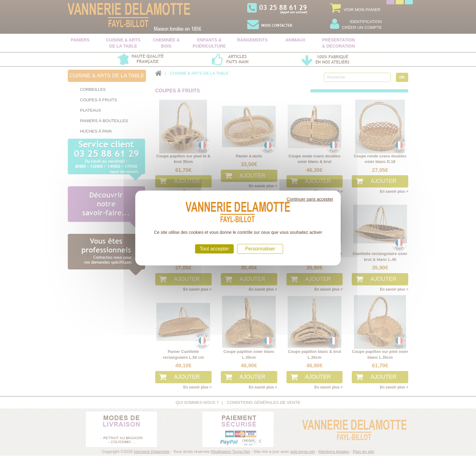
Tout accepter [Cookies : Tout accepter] (214, 249)
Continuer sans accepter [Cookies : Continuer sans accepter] (310, 199)
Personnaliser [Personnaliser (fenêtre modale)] (260, 249)
